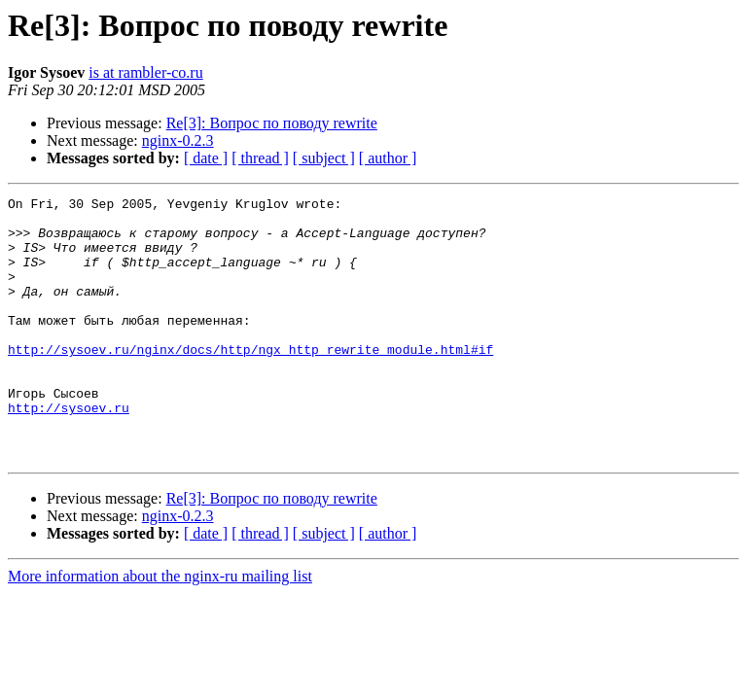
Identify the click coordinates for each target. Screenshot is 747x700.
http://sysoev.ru (69, 451)
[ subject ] (324, 158)
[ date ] (206, 158)
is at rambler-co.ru (145, 72)
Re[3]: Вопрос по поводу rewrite (272, 123)
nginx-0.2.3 (178, 140)
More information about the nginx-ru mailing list (160, 629)
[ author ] (388, 158)
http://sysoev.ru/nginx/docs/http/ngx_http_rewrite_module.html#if (250, 381)
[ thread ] (260, 158)
